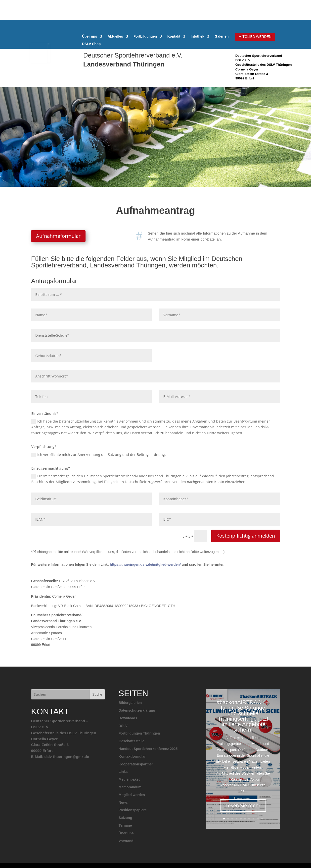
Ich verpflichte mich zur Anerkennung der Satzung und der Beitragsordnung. (99, 455)
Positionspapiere (133, 810)
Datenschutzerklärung (137, 710)
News (123, 803)
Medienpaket (129, 779)
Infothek (197, 36)
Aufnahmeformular (58, 236)
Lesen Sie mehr (243, 811)
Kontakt (174, 36)
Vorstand (126, 841)
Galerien (222, 36)
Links (123, 772)
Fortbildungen (145, 36)
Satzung (125, 818)
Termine (125, 825)
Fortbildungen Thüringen (139, 733)
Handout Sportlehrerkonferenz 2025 (148, 749)
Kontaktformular (132, 756)
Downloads (128, 718)
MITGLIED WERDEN (255, 37)
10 (262, 819)
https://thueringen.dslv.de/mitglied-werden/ (145, 564)
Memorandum (130, 787)
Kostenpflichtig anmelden (246, 536)
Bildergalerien (130, 703)
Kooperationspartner (136, 764)
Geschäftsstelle (132, 741)
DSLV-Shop (91, 44)
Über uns (90, 36)
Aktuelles (115, 36)
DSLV (123, 726)
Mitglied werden (132, 795)
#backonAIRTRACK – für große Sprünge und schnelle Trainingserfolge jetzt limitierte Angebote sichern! (243, 722)
